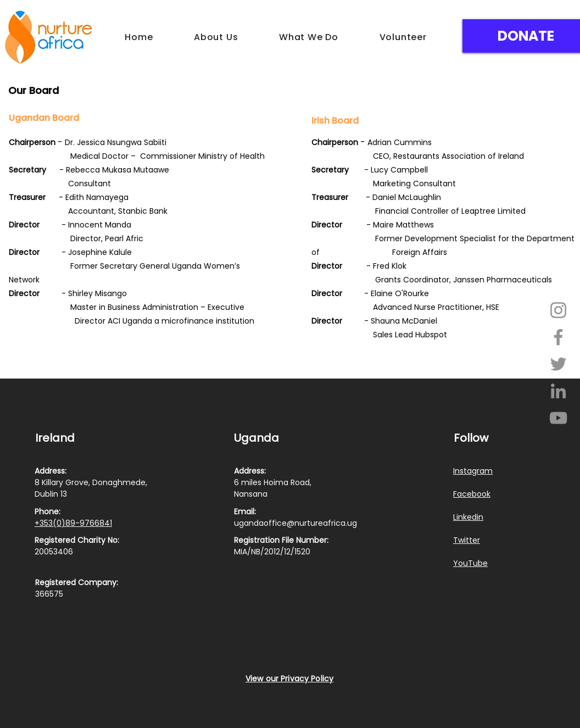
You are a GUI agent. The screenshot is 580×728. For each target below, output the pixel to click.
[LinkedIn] (558, 391)
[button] (216, 37)
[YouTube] (558, 418)
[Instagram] (558, 310)
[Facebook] (558, 337)
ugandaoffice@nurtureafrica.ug (295, 523)
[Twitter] (558, 364)
